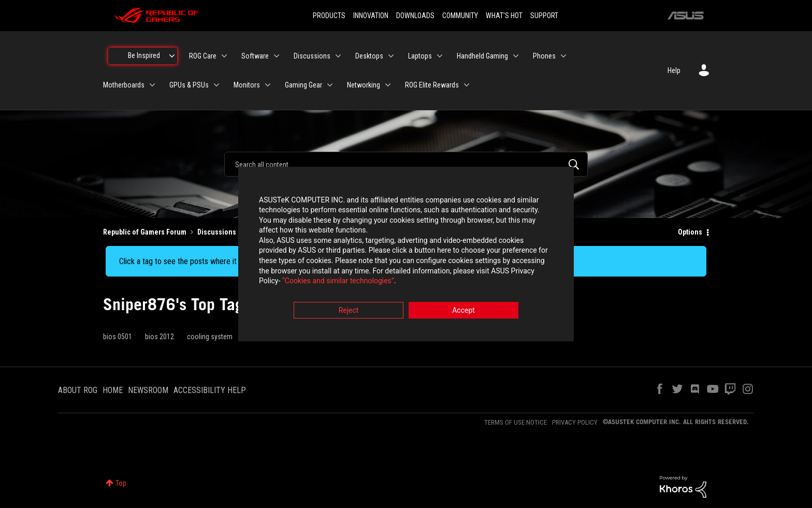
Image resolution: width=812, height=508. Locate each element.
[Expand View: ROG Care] (224, 56)
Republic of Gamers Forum (145, 232)
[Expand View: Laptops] (440, 56)
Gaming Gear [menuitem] (303, 85)
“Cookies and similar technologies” (338, 282)
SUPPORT (544, 16)
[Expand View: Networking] (388, 85)
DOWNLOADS (415, 16)
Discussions (217, 232)
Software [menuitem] (255, 56)
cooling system (210, 337)
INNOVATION (371, 16)
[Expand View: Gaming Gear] (330, 85)
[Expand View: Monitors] (268, 85)
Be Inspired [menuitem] (144, 55)
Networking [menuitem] (364, 85)
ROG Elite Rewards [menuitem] (432, 85)
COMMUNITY (460, 16)
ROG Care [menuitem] (203, 56)
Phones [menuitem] (544, 56)
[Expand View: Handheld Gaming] (516, 56)
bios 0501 (118, 337)
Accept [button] (463, 311)
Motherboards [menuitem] (124, 85)
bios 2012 (160, 337)
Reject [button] (349, 311)
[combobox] (406, 164)
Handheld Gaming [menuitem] (482, 56)
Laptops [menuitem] (420, 56)
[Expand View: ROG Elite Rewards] (467, 85)
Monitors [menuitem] (247, 85)
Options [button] (690, 232)
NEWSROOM (148, 390)
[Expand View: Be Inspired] (172, 56)
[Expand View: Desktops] (391, 56)
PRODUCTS (329, 16)
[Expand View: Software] (277, 56)
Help (674, 70)
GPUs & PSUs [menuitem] (189, 85)
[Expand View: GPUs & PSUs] (216, 85)
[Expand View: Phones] (563, 56)
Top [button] (121, 483)
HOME (113, 390)
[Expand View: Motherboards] (152, 85)
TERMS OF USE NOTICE (516, 422)
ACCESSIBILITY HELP (210, 390)
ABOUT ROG (78, 390)
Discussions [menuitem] (312, 56)
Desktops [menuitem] (369, 56)
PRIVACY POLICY (575, 422)
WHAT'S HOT (504, 16)
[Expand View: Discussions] (338, 56)
